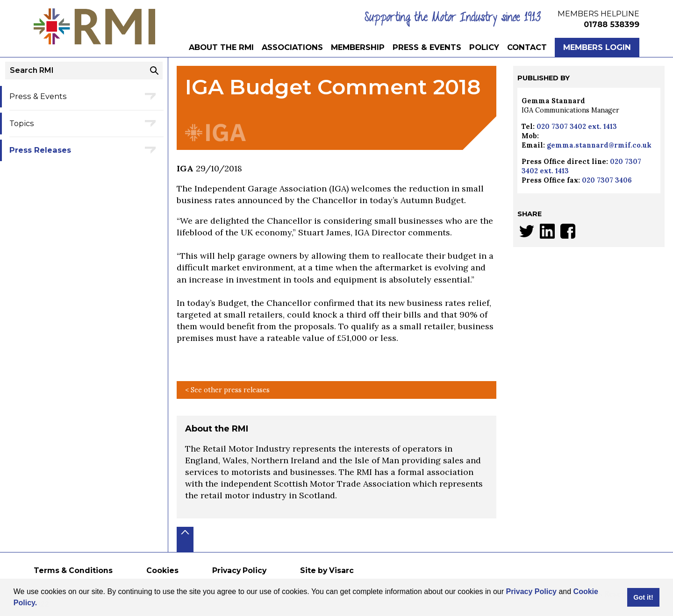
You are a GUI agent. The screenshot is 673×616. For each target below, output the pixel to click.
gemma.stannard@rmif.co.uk (599, 145)
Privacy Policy (531, 591)
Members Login (597, 47)
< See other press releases (227, 390)
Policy (484, 47)
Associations (292, 47)
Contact (527, 47)
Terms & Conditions (73, 570)
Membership (358, 47)
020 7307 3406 (607, 180)
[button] (41, 604)
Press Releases (40, 150)
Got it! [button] (643, 597)
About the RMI (221, 47)
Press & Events (427, 47)
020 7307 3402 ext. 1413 (577, 127)
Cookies (162, 570)
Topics (22, 123)
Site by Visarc (327, 570)
